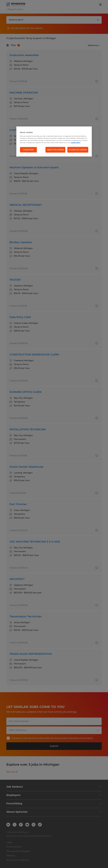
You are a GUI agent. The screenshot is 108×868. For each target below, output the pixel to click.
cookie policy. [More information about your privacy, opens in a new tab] (76, 143)
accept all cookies (78, 150)
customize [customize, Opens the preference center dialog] (28, 150)
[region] (54, 141)
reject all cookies (55, 150)
